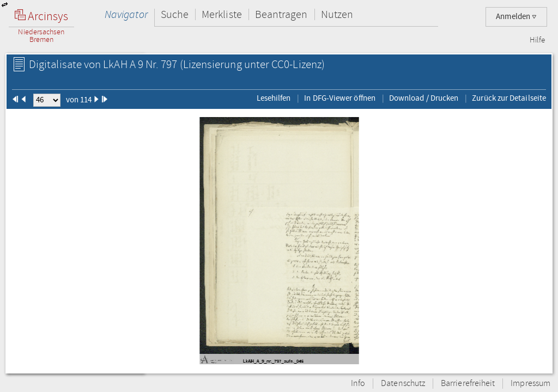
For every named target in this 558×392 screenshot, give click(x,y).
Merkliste (222, 14)
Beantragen (281, 14)
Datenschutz (403, 384)
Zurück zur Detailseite (509, 98)
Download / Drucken (424, 98)
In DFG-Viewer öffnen (340, 98)
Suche (175, 14)
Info (358, 384)
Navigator (126, 14)
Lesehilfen (274, 98)
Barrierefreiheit (468, 384)
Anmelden (516, 17)
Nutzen (337, 14)
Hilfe (537, 40)
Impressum (530, 384)
